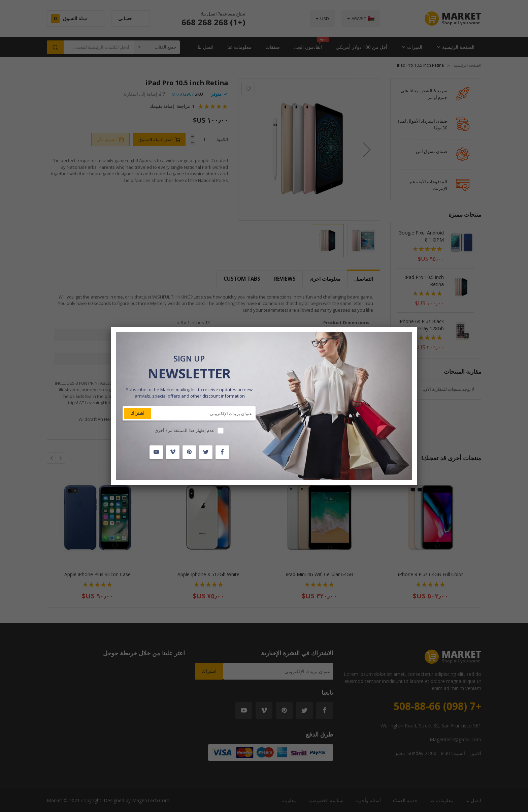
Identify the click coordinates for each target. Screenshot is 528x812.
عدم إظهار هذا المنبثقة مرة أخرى (185, 430)
